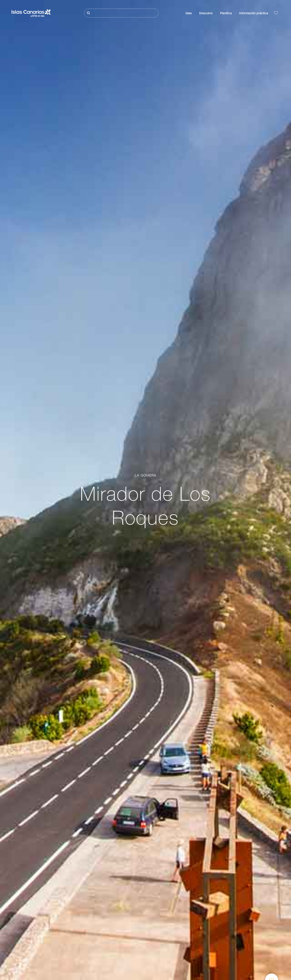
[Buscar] (121, 13)
